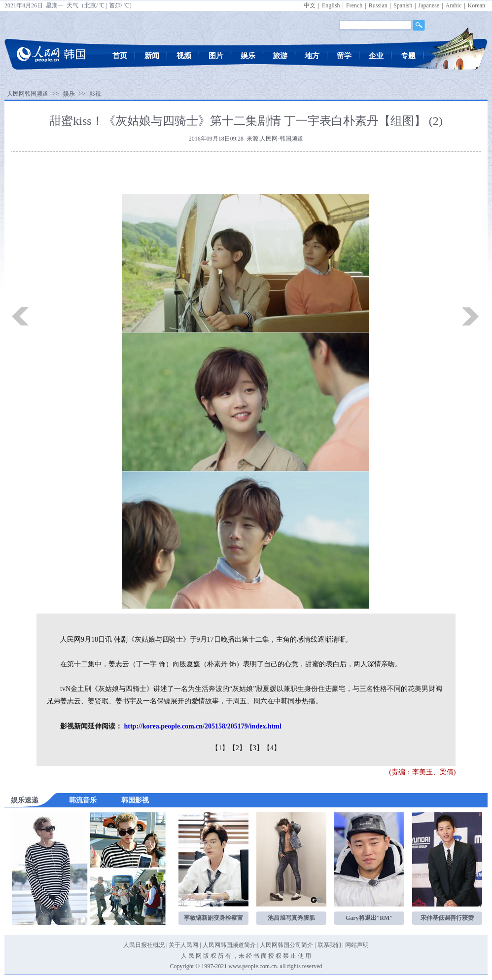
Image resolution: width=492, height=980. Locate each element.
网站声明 (357, 945)
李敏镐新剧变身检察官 (213, 918)
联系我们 (329, 945)
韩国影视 (135, 800)
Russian (378, 5)
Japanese (429, 5)
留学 (344, 56)
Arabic (454, 5)
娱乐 (248, 56)
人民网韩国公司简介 (286, 945)
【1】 (220, 748)
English (331, 5)
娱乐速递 (25, 800)
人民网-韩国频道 (281, 139)
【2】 (237, 748)
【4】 (272, 748)
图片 (216, 56)
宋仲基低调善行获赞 (447, 918)
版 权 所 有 (217, 956)
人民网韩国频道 (28, 94)
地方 (312, 56)
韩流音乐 (83, 800)
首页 (120, 56)
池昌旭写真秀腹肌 (291, 918)
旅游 (280, 56)
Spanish (403, 5)
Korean (476, 5)
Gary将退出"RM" (369, 918)
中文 (310, 5)
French (354, 5)
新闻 (152, 56)
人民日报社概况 (144, 945)
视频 (184, 56)
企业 (376, 56)
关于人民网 (183, 945)
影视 (95, 94)
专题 (408, 56)
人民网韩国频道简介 (229, 945)
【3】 (255, 748)
